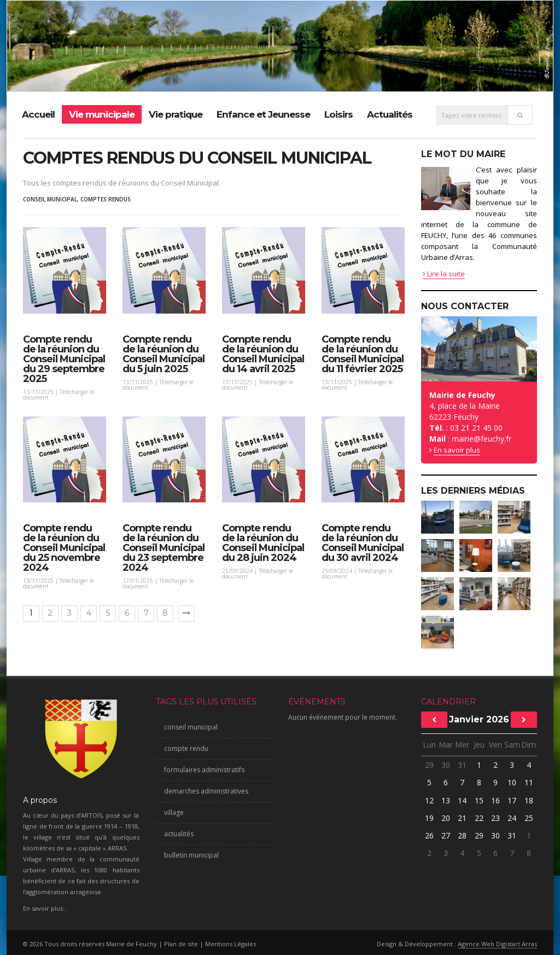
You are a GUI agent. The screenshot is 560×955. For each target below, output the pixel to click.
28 (462, 835)
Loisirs (339, 114)
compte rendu (186, 748)
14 (462, 800)
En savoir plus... (45, 908)
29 (429, 765)
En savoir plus (457, 450)
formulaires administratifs (204, 770)
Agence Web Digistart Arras (497, 944)
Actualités (390, 114)
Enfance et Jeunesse (263, 114)
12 (429, 800)
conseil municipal (50, 199)
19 (429, 818)
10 (512, 782)
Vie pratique (176, 114)
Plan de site (181, 944)
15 (479, 800)
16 (495, 800)
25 (529, 818)
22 (479, 818)
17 (512, 800)
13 (446, 800)
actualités (179, 834)
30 (446, 765)
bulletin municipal (191, 855)
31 (462, 765)
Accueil (38, 114)
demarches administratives (206, 791)
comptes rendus (106, 199)
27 (446, 835)
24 (512, 818)
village (174, 812)
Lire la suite (444, 274)
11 (529, 782)
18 (529, 800)
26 (429, 835)
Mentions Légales (231, 944)
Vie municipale (102, 114)
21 (462, 818)
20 (446, 818)
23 (495, 818)
